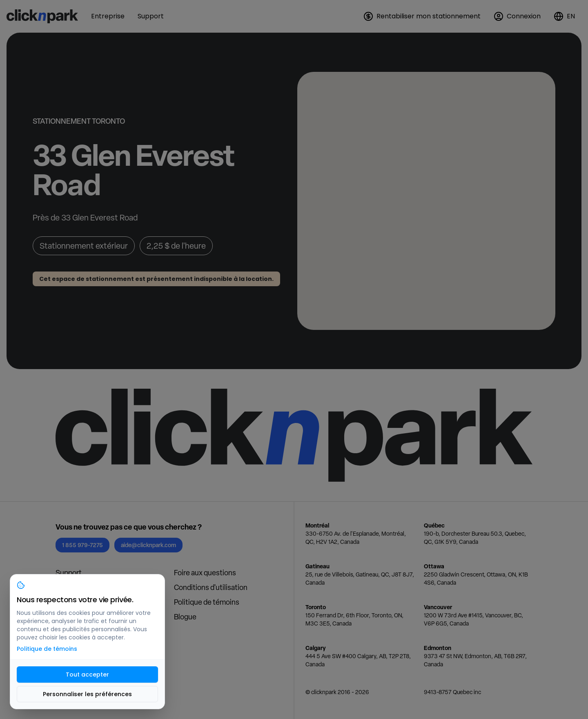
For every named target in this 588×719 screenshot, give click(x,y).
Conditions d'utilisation (211, 587)
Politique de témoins (207, 602)
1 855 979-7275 (82, 545)
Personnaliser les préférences (87, 694)
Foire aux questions (205, 573)
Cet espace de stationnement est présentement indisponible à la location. (156, 279)
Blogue (185, 617)
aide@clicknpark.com (148, 545)
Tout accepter (87, 674)
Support (69, 573)
